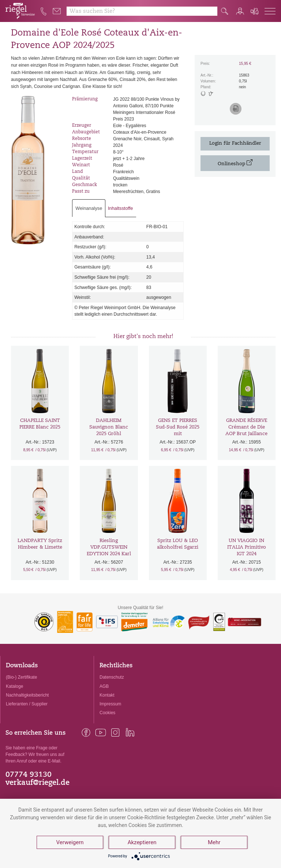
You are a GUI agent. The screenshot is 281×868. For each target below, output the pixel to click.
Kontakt (107, 695)
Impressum (110, 704)
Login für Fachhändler (235, 143)
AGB (104, 686)
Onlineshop (235, 163)
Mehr (214, 842)
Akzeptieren (142, 842)
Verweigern (70, 842)
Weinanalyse (89, 208)
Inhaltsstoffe (121, 208)
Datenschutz (112, 677)
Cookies (107, 713)
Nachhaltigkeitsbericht (27, 695)
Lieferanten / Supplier (27, 704)
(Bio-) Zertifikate (21, 677)
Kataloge (14, 686)
